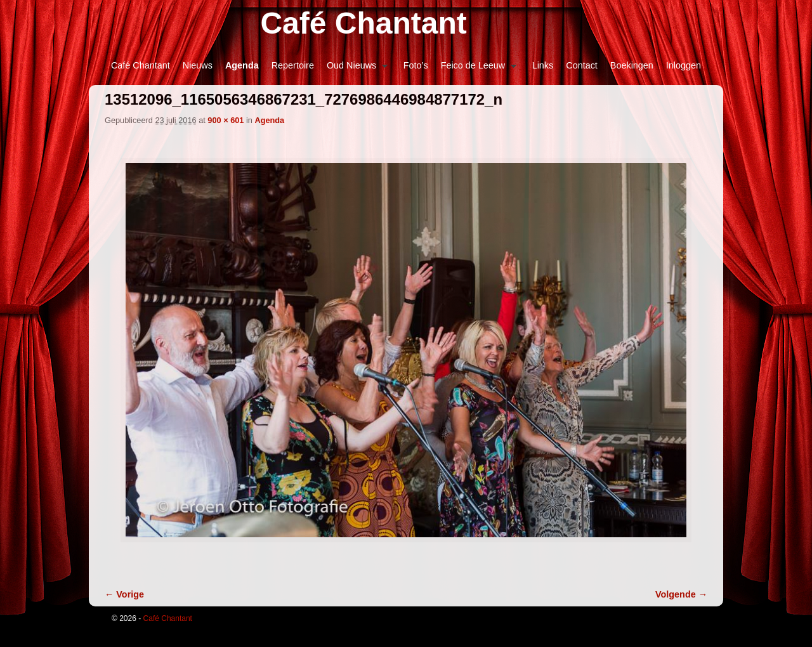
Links (543, 65)
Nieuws (198, 65)
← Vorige (124, 594)
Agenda (242, 65)
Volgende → (681, 594)
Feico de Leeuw (475, 69)
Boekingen (632, 65)
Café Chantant (363, 23)
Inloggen (684, 65)
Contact (582, 65)
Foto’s (416, 65)
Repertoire (293, 65)
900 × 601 (226, 120)
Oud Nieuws (354, 69)
